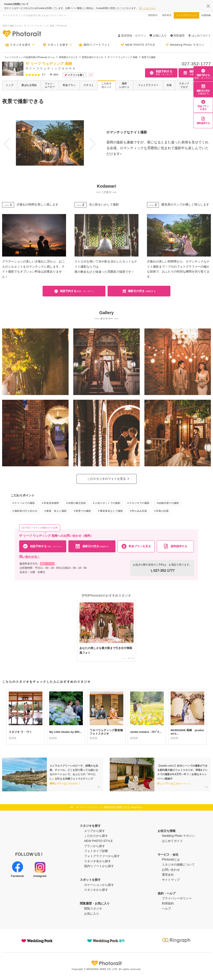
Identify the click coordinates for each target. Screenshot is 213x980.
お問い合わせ (171, 870)
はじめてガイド (199, 36)
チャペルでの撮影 (25, 503)
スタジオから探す (96, 890)
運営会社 (168, 875)
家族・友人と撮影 (56, 511)
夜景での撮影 (83, 511)
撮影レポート (124, 85)
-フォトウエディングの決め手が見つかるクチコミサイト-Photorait (22, 34)
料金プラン (69, 85)
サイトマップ (171, 880)
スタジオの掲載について (178, 865)
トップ (10, 85)
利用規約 (168, 903)
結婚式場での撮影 (169, 503)
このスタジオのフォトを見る (106, 479)
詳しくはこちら (147, 8)
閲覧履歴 (177, 36)
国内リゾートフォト (95, 45)
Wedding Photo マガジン (185, 45)
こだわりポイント (106, 85)
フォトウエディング (186, 15)
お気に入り (92, 914)
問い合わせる (29, 557)
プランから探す (95, 846)
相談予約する (203, 74)
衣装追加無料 (51, 503)
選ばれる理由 (29, 85)
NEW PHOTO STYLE (138, 45)
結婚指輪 (206, 15)
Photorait (106, 963)
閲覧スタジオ (93, 909)
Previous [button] (6, 140)
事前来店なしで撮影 (111, 511)
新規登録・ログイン (132, 36)
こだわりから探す (96, 836)
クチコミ (89, 85)
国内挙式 (153, 15)
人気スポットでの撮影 (108, 503)
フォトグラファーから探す (102, 856)
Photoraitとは (171, 859)
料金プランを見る (203, 105)
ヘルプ (166, 909)
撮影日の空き (203, 89)
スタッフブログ (184, 85)
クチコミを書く (75, 75)
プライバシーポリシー (177, 898)
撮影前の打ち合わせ (26, 511)
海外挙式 (167, 15)
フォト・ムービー (50, 85)
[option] (48, 143)
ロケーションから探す (99, 885)
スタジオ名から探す (98, 861)
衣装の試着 (162, 511)
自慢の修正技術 (77, 503)
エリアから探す (95, 831)
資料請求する (203, 120)
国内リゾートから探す (99, 866)
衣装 (169, 85)
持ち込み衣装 (139, 511)
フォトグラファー (148, 85)
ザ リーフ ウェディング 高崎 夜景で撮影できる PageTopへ (110, 807)
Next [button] (85, 140)
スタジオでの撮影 (139, 503)
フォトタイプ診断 (96, 851)
